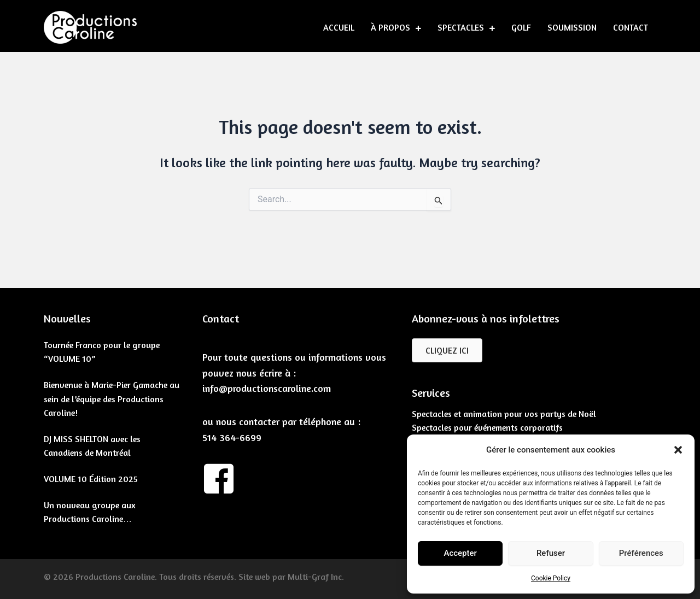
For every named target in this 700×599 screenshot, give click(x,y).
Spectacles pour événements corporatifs (487, 427)
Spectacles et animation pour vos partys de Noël (504, 414)
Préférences (641, 553)
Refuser (551, 553)
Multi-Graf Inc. (316, 577)
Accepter (460, 553)
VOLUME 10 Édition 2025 (91, 479)
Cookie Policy (551, 578)
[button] (678, 450)
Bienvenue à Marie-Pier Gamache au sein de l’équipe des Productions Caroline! (112, 399)
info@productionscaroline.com (267, 388)
